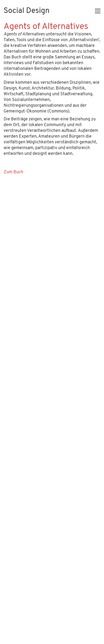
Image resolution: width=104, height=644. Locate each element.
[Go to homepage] (27, 11)
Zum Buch (13, 172)
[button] (98, 11)
